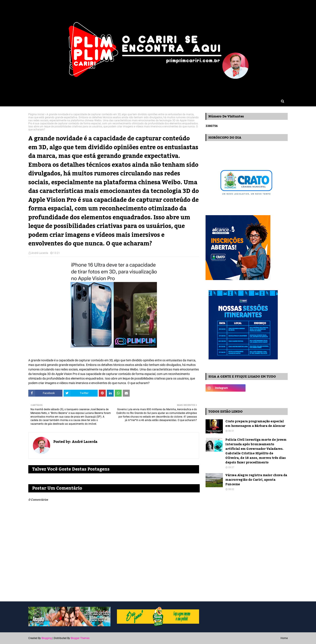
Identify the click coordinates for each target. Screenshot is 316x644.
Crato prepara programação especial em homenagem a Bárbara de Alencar (255, 424)
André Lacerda (40, 253)
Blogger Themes (80, 638)
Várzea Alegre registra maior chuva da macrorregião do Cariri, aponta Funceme (256, 480)
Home (284, 638)
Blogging (47, 638)
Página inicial (36, 114)
